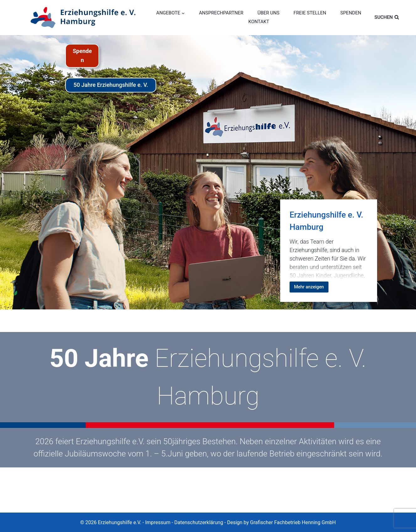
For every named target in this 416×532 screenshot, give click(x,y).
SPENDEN (351, 13)
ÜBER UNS (269, 13)
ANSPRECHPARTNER (221, 13)
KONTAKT (259, 22)
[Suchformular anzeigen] (392, 17)
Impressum (158, 522)
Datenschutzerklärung (199, 522)
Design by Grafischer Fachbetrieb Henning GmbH (282, 522)
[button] (14, 518)
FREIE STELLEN (310, 13)
